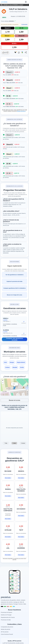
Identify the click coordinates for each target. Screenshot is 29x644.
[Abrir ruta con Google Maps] (22, 52)
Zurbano (8, 367)
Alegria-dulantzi (21, 362)
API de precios (5, 632)
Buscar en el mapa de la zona (14, 295)
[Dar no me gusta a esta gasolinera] (7, 52)
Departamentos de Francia (8, 617)
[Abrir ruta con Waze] (19, 52)
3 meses (23, 443)
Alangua (12, 362)
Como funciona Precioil (7, 634)
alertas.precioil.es (21, 111)
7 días (6, 443)
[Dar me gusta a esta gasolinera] (4, 52)
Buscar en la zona (14, 400)
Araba (6, 5)
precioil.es (6, 597)
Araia (5, 362)
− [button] (3, 383)
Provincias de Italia (6, 620)
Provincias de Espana (6, 612)
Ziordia (22, 367)
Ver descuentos (24, 25)
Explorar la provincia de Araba (15, 281)
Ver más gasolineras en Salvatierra (14, 275)
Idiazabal (15, 367)
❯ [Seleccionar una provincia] (2, 5)
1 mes (14, 443)
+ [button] (3, 381)
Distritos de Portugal (6, 615)
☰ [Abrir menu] (26, 2)
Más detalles (8, 478)
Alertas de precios (5, 629)
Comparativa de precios (7, 627)
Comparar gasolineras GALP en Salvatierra (14, 288)
